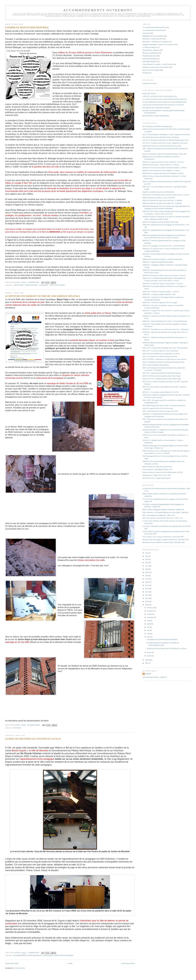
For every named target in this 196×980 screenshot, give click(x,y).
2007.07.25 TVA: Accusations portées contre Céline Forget (162, 379)
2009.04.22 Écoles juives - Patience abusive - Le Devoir (161, 165)
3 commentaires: (34, 725)
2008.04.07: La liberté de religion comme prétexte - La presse (163, 284)
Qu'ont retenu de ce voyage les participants (156, 478)
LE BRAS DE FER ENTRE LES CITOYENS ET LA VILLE (33, 739)
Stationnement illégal (149, 59)
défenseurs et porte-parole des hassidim (155, 67)
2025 (147, 553)
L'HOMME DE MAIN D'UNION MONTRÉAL (27, 28)
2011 (147, 598)
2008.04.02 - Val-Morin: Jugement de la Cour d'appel (160, 302)
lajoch (148, 674)
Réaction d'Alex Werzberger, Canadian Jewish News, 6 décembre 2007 (166, 540)
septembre (151, 617)
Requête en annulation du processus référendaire (158, 192)
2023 (147, 559)
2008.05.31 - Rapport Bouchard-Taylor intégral (158, 262)
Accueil (70, 963)
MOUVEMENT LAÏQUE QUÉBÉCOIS (156, 116)
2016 (147, 582)
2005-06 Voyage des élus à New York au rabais (158, 408)
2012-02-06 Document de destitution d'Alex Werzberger (161, 137)
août (149, 621)
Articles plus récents (12, 963)
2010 (147, 601)
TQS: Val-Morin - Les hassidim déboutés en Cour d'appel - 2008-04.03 (166, 512)
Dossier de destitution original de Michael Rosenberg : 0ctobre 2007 (165, 154)
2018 (147, 576)
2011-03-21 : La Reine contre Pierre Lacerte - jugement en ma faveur (165, 143)
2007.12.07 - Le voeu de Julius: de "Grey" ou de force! (160, 351)
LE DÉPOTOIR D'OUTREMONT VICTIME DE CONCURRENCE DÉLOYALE (43, 296)
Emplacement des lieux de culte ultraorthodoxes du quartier (162, 146)
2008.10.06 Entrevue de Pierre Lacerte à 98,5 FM (159, 198)
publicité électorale (79, 340)
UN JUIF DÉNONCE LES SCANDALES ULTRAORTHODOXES (164, 102)
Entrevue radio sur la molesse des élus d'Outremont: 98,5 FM (162, 472)
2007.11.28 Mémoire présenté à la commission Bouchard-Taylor (163, 362)
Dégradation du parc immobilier (153, 36)
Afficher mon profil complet (155, 677)
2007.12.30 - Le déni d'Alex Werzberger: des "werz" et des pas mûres (165, 348)
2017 (147, 579)
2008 (147, 660)
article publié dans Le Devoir (98, 313)
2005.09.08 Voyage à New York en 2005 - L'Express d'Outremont (164, 405)
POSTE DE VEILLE (149, 93)
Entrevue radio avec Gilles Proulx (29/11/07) (157, 467)
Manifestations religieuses (151, 50)
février (149, 652)
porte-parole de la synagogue (50, 378)
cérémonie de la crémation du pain (28, 302)
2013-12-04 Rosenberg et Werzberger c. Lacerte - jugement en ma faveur (166, 134)
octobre (150, 614)
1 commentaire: (33, 282)
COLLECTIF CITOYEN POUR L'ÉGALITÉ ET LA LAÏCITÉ (163, 105)
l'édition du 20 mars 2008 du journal (85, 53)
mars (149, 637)
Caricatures (19, 285)
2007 (147, 663)
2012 (147, 595)
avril (149, 634)
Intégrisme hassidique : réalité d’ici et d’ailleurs (158, 44)
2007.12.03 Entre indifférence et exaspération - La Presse (161, 354)
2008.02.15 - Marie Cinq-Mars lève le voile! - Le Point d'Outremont (165, 321)
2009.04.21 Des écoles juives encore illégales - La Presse (161, 170)
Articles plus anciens (128, 963)
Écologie (17, 728)
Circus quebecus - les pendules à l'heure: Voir (157, 469)
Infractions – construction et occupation (155, 42)
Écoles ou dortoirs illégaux (151, 70)
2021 (147, 566)
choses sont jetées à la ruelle (91, 560)
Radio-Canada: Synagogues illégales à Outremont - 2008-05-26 (163, 510)
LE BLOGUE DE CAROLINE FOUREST (156, 108)
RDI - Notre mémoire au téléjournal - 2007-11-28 (159, 515)
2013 (147, 592)
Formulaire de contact (150, 83)
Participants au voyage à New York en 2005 (157, 475)
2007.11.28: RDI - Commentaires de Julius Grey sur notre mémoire (164, 359)
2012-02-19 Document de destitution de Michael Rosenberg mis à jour (165, 140)
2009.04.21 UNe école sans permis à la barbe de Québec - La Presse (165, 168)
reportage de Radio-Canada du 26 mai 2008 (67, 383)
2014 (147, 589)
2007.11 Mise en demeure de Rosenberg (156, 365)
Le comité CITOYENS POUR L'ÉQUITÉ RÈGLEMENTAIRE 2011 (165, 99)
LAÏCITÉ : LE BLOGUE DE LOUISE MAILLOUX (160, 96)
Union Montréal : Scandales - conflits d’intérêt (45, 285)
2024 (147, 556)
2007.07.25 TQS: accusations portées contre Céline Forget (161, 376)
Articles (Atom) (20, 968)
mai (148, 630)
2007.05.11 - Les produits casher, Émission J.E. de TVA (161, 392)
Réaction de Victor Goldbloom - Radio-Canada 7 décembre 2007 (164, 542)
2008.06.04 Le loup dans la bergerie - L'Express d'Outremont (162, 259)
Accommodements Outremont (98, 10)
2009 (147, 605)
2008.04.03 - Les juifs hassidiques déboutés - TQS (159, 294)
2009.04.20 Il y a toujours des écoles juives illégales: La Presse (163, 173)
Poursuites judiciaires (64, 956)
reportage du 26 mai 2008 (17, 642)
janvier (149, 656)
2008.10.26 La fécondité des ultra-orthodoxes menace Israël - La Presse (166, 195)
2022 (147, 563)
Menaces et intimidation (150, 53)
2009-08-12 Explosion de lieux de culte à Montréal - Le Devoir (163, 162)
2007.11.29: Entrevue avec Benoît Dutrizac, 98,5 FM (160, 356)
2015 (147, 585)
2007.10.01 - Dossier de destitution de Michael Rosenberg (161, 373)
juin (148, 627)
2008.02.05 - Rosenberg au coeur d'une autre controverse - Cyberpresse (166, 329)
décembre (150, 608)
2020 (147, 569)
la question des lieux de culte (45, 167)
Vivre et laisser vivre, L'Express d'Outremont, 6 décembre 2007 (163, 537)
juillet (149, 624)
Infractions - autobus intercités (152, 39)
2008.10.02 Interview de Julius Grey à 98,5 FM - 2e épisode (162, 203)
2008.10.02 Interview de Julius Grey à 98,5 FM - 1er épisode (162, 200)
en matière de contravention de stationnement (82, 172)
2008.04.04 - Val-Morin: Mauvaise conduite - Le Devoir (161, 292)
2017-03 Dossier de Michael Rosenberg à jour (157, 126)
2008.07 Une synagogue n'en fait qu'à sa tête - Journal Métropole (164, 246)
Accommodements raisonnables (153, 30)
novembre (150, 611)
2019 (147, 572)
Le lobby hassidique (149, 47)
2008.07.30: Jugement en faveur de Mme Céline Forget (160, 222)
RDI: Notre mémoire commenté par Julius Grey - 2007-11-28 (162, 518)
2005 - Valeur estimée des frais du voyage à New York (160, 411)
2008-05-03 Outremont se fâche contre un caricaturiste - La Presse (164, 275)
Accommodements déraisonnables (28, 956)
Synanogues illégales (149, 61)
